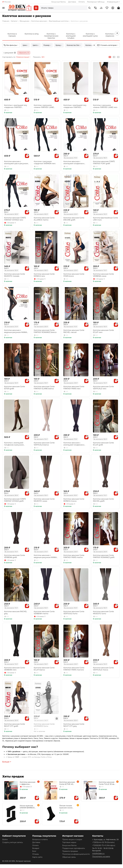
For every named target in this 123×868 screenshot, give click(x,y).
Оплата (82, 2)
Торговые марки (69, 842)
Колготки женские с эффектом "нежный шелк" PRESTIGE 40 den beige (28, 783)
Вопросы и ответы (40, 839)
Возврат (36, 848)
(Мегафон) (104, 845)
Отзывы (36, 854)
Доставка (72, 2)
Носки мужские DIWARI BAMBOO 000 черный (27, 807)
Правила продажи (70, 851)
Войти (5, 839)
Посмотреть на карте (101, 857)
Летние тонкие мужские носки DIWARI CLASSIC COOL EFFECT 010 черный (67, 807)
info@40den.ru (98, 854)
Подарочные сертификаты (74, 848)
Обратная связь (69, 857)
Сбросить (24, 53)
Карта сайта (37, 857)
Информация (114, 2)
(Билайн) (103, 842)
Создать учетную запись (13, 842)
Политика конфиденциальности (76, 854)
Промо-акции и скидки (72, 839)
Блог (34, 851)
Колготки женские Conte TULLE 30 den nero (107, 783)
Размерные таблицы (96, 2)
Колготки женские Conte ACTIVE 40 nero (67, 783)
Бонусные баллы (59, 2)
